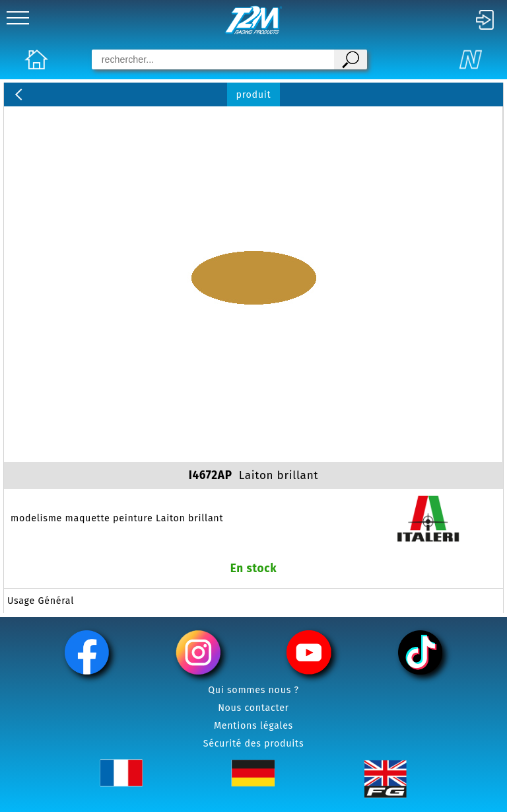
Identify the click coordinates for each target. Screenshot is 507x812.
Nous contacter (253, 708)
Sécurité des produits (254, 744)
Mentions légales (253, 726)
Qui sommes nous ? (253, 690)
